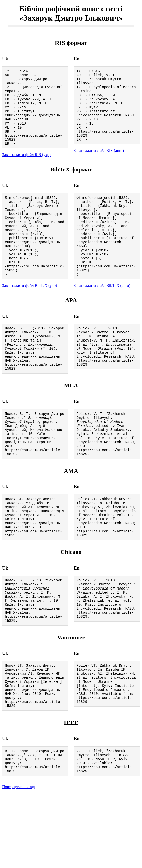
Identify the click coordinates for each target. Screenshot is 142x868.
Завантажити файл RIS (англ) (99, 164)
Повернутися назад (18, 862)
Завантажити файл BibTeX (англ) (102, 315)
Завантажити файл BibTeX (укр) (30, 315)
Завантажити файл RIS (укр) (26, 169)
